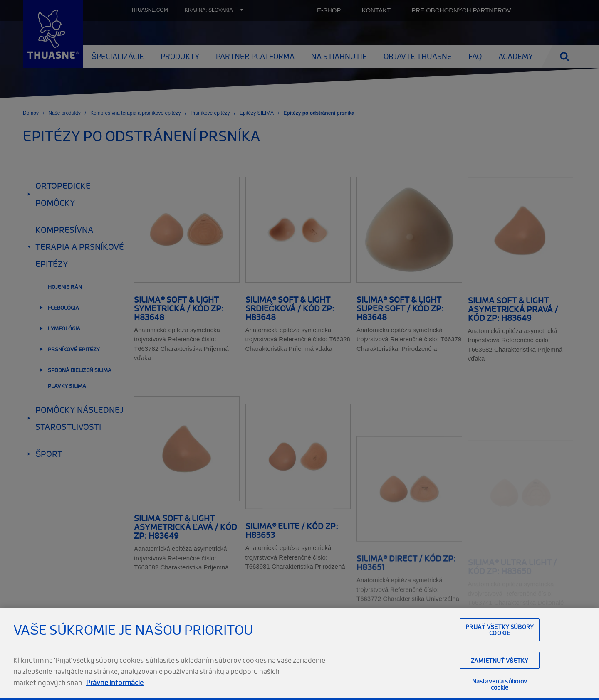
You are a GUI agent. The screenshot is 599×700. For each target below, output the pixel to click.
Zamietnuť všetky (500, 675)
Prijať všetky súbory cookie (500, 644)
